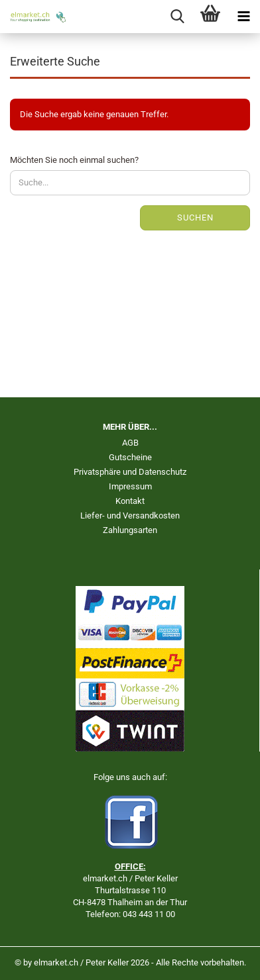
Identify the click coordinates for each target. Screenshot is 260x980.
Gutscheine (130, 457)
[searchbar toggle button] (177, 17)
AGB (130, 443)
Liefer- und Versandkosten (130, 515)
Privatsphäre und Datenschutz (130, 472)
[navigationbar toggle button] (243, 17)
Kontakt (130, 501)
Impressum (130, 486)
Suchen (195, 218)
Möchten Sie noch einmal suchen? (74, 160)
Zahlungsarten (130, 530)
